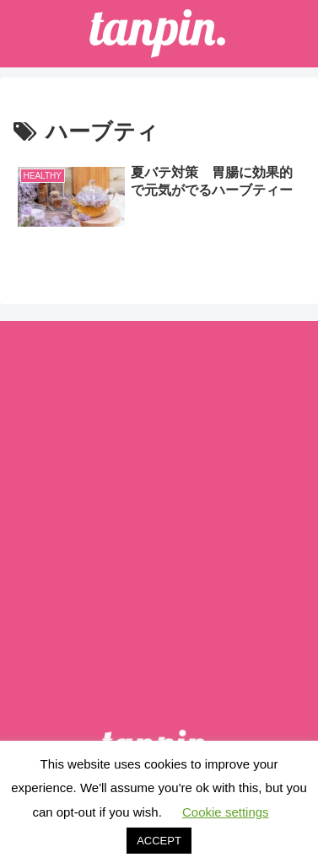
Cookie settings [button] (226, 812)
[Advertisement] (159, 504)
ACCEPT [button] (159, 841)
